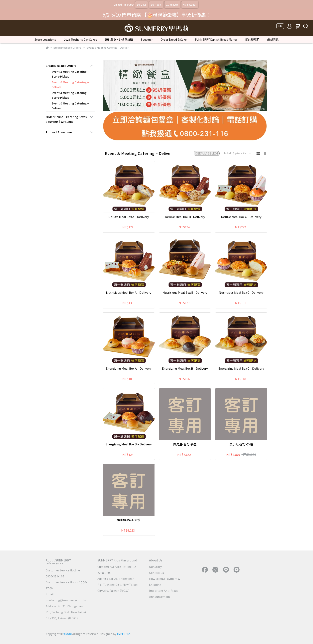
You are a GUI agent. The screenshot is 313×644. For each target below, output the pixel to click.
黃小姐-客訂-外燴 (241, 444)
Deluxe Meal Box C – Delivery (241, 217)
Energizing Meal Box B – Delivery (185, 368)
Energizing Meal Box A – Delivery (129, 368)
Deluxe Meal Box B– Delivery (185, 217)
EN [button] (280, 26)
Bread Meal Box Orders (61, 66)
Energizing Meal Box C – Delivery (241, 368)
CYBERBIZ (123, 634)
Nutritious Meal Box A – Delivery (129, 292)
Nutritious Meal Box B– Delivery (185, 292)
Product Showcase (59, 132)
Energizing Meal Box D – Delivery (129, 444)
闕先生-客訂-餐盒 (185, 444)
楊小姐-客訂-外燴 (129, 520)
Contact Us (156, 573)
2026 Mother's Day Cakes (80, 39)
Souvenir (147, 39)
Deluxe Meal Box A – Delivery (129, 217)
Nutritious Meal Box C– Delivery (241, 292)
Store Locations (45, 39)
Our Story (155, 567)
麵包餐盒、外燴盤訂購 (119, 39)
